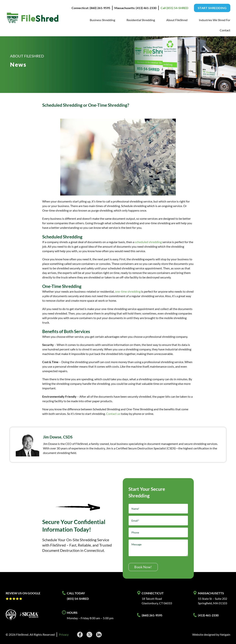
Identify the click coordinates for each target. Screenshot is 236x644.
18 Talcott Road (152, 599)
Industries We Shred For (215, 20)
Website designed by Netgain (211, 634)
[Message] (158, 548)
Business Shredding (102, 20)
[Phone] (158, 532)
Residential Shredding (141, 20)
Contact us (113, 414)
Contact (225, 30)
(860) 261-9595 (152, 615)
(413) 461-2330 (208, 615)
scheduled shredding (148, 242)
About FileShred (177, 20)
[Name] (158, 509)
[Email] (158, 521)
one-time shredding (128, 291)
